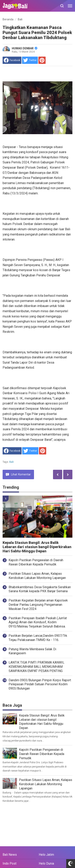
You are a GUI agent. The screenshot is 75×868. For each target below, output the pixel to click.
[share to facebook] (12, 60)
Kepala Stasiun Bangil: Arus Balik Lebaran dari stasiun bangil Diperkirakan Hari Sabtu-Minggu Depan (37, 547)
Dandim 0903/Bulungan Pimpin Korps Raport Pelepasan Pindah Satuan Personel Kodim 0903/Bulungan (40, 684)
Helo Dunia (46, 863)
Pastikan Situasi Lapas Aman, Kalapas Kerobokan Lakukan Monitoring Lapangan (37, 576)
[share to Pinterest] (42, 60)
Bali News (10, 855)
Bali (12, 462)
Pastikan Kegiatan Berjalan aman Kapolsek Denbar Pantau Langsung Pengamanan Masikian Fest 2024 (38, 605)
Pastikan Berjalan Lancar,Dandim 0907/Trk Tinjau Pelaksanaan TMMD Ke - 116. (38, 638)
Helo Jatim (46, 855)
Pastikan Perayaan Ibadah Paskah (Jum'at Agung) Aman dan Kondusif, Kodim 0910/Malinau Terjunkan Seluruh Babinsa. (38, 622)
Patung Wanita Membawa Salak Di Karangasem (32, 651)
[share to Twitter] (30, 60)
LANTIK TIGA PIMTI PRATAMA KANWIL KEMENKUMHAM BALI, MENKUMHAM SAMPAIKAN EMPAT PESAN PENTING (36, 667)
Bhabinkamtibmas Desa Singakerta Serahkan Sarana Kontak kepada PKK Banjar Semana (40, 589)
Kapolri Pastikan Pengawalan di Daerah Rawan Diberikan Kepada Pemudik (36, 562)
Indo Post (9, 863)
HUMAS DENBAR (25, 48)
